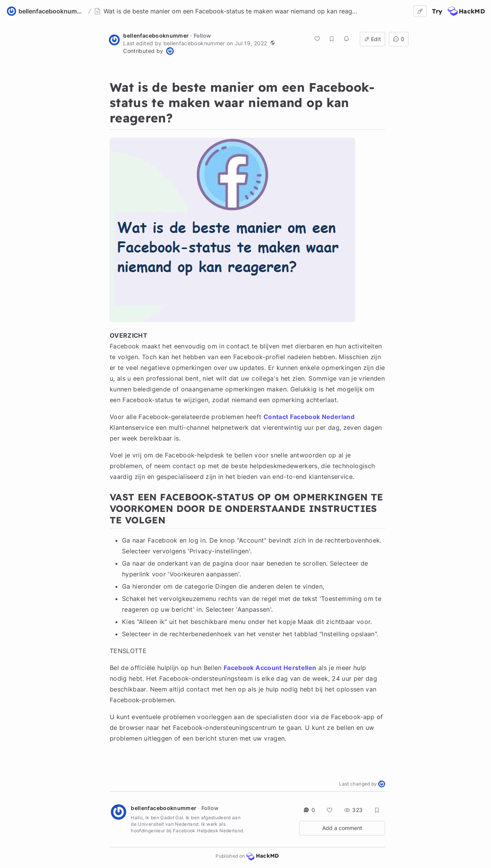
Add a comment (342, 828)
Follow (202, 35)
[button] (272, 43)
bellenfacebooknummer (156, 35)
